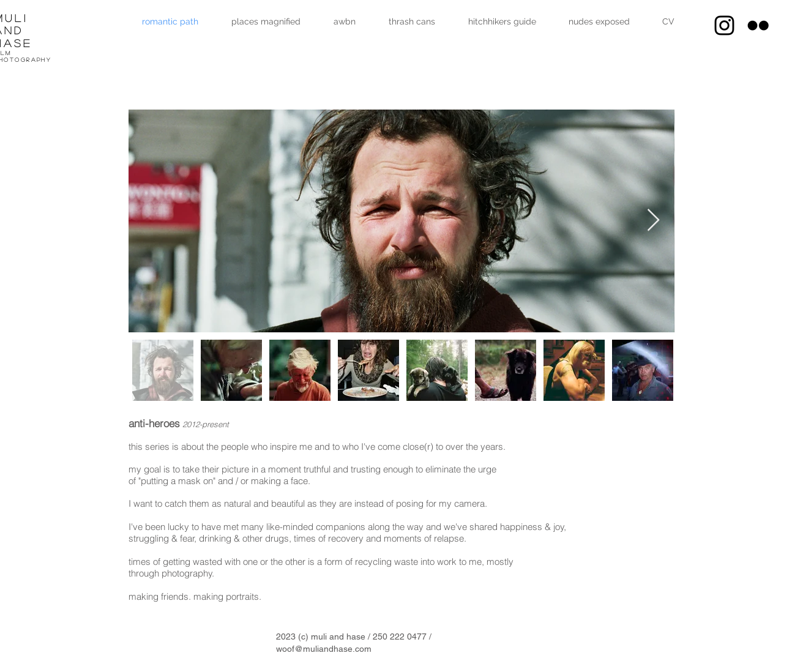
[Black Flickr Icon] (758, 25)
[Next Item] (653, 221)
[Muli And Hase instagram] (724, 25)
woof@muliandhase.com (324, 649)
